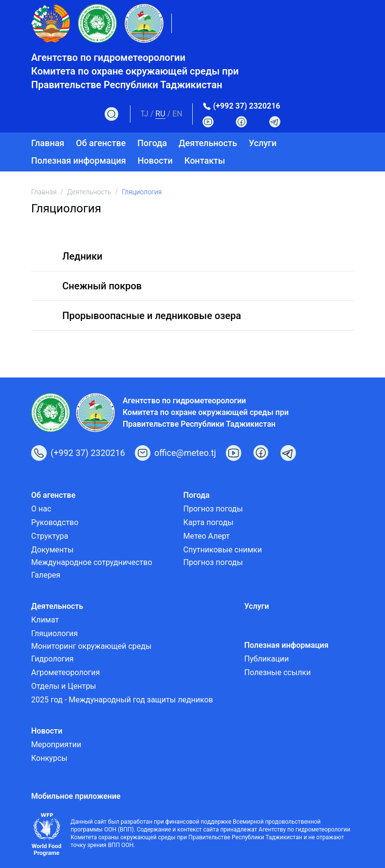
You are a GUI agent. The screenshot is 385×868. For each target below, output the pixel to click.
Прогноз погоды (213, 509)
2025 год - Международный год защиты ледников (122, 700)
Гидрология (52, 659)
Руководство (55, 522)
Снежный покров (102, 286)
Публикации (267, 659)
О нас (41, 509)
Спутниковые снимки (223, 550)
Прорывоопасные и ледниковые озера (152, 316)
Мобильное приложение (76, 796)
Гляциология (55, 633)
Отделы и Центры (64, 686)
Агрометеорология (65, 672)
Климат (45, 620)
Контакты (205, 160)
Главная (48, 143)
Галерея (46, 575)
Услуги (263, 143)
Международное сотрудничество (92, 562)
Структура (50, 536)
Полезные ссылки (278, 672)
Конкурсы (49, 758)
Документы (52, 550)
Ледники (82, 256)
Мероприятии (56, 745)
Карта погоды (209, 522)
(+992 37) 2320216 (247, 106)
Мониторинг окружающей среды (91, 646)
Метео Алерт (207, 536)
